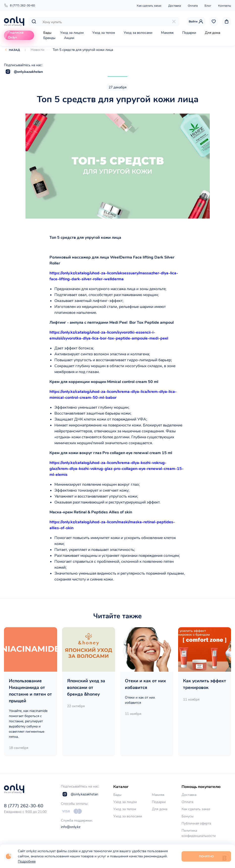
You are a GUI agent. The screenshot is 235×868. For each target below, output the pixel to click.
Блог (208, 6)
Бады (47, 33)
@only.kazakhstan (23, 72)
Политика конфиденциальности (199, 833)
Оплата (193, 6)
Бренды (49, 38)
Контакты (225, 6)
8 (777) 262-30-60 (19, 5)
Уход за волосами (138, 33)
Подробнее (27, 861)
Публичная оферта (196, 823)
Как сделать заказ (149, 6)
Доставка (175, 6)
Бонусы (188, 816)
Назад (14, 50)
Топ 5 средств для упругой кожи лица (83, 50)
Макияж (167, 33)
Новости (37, 50)
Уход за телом (104, 33)
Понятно (206, 856)
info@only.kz (71, 827)
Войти (196, 21)
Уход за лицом (72, 33)
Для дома (212, 33)
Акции (69, 38)
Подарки (189, 33)
